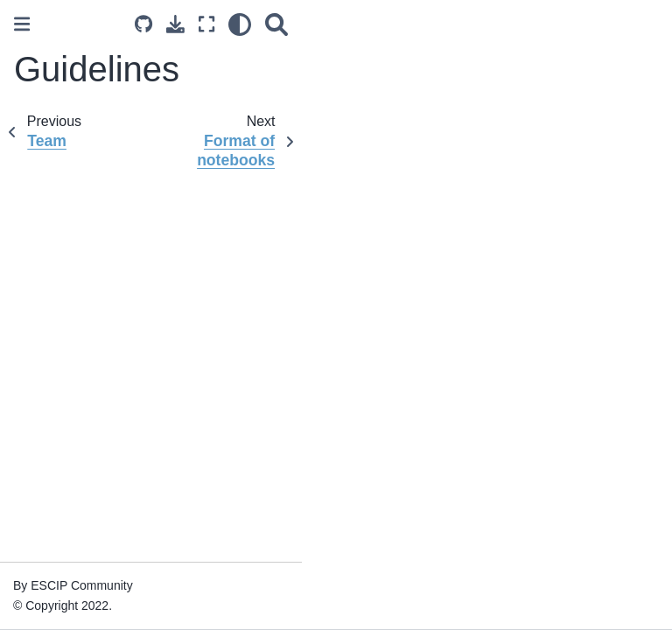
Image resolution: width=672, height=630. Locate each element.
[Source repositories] (143, 24)
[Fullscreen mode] (206, 24)
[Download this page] (175, 24)
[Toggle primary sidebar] (22, 24)
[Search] (276, 24)
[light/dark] (240, 24)
